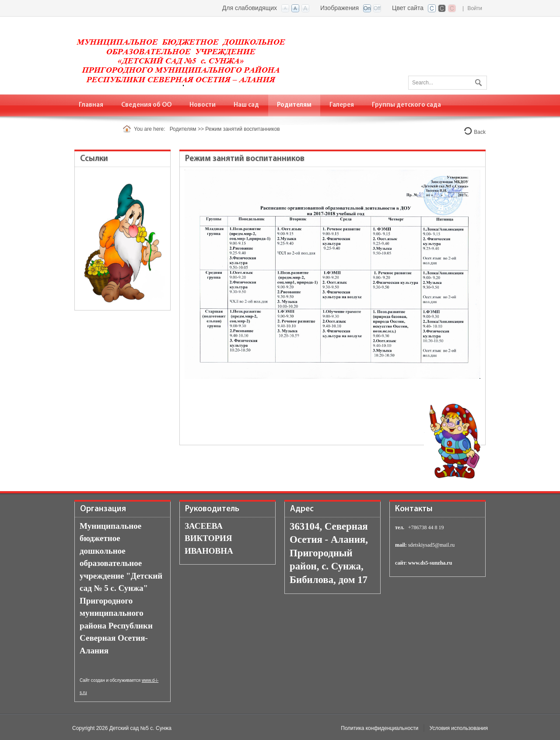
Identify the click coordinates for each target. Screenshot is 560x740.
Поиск (477, 81)
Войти (475, 8)
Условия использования (459, 728)
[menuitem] (91, 105)
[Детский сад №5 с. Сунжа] (184, 55)
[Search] (448, 83)
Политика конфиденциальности (380, 728)
